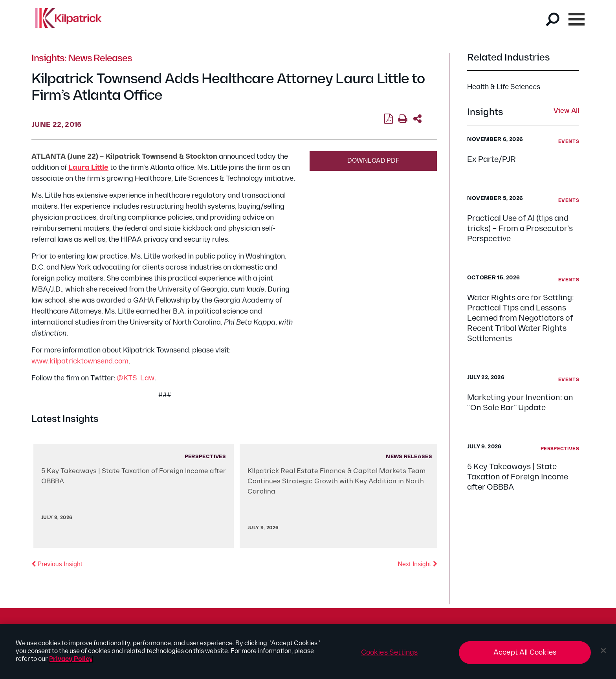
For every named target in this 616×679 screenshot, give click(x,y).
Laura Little (88, 168)
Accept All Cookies (525, 652)
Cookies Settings (390, 652)
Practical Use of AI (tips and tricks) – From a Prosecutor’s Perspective (520, 229)
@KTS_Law (136, 378)
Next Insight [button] (418, 563)
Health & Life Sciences (504, 87)
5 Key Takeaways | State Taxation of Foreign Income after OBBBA (518, 477)
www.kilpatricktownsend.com (80, 361)
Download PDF (373, 161)
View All (566, 111)
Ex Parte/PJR (491, 160)
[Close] (603, 651)
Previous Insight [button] (57, 563)
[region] (308, 651)
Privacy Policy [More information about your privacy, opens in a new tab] (71, 659)
